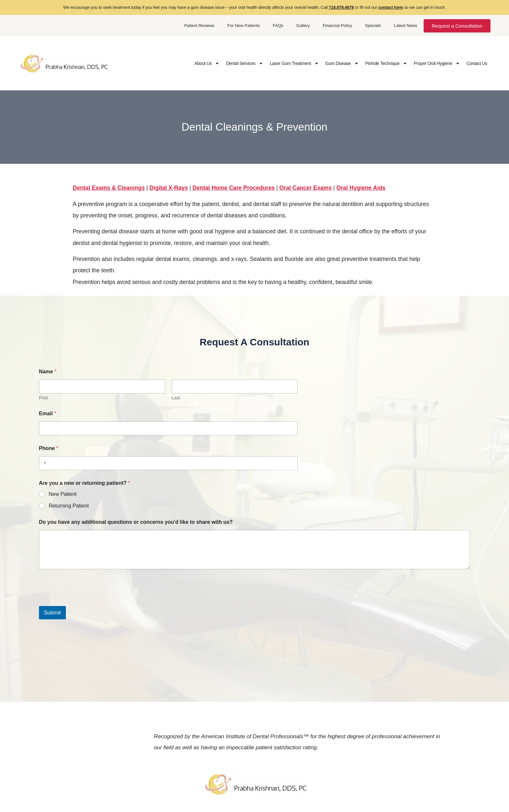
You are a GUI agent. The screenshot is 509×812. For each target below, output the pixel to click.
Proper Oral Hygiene (437, 63)
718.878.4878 (341, 7)
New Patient (63, 494)
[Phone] (168, 463)
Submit (52, 613)
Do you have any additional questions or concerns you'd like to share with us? (136, 522)
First (43, 398)
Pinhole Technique (386, 63)
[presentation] (88, 602)
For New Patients (244, 26)
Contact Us (477, 63)
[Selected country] (43, 463)
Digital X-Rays (168, 188)
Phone (49, 448)
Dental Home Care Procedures (234, 188)
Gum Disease (342, 63)
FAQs (278, 26)
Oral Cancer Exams (306, 188)
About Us (207, 63)
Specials (373, 26)
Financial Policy (337, 26)
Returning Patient (69, 506)
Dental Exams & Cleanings (109, 188)
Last (176, 398)
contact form (391, 7)
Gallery (303, 26)
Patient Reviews (199, 26)
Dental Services (245, 63)
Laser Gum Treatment (294, 63)
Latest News (405, 26)
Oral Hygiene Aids (361, 188)
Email (48, 413)
